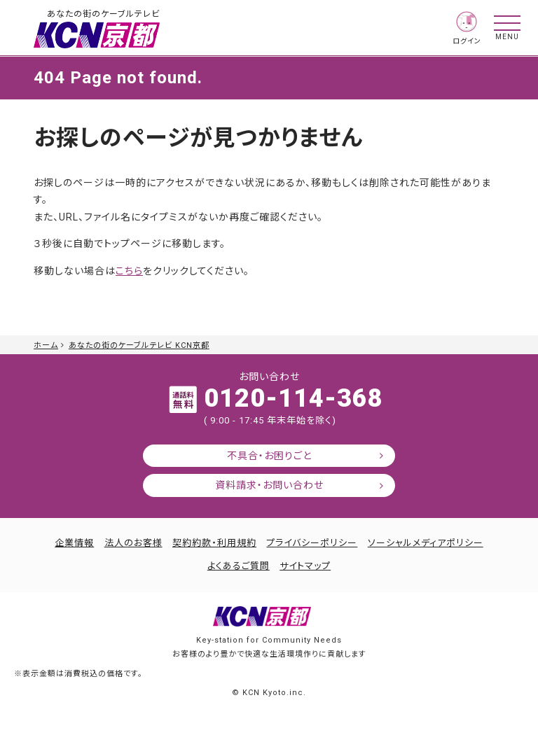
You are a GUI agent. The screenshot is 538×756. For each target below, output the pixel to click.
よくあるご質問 (239, 566)
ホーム (46, 345)
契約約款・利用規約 (214, 543)
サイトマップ (305, 566)
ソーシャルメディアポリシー (426, 543)
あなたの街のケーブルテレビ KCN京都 (139, 345)
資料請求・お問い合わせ (269, 485)
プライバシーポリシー (312, 543)
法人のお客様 (133, 543)
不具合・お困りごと (269, 456)
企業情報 (74, 543)
